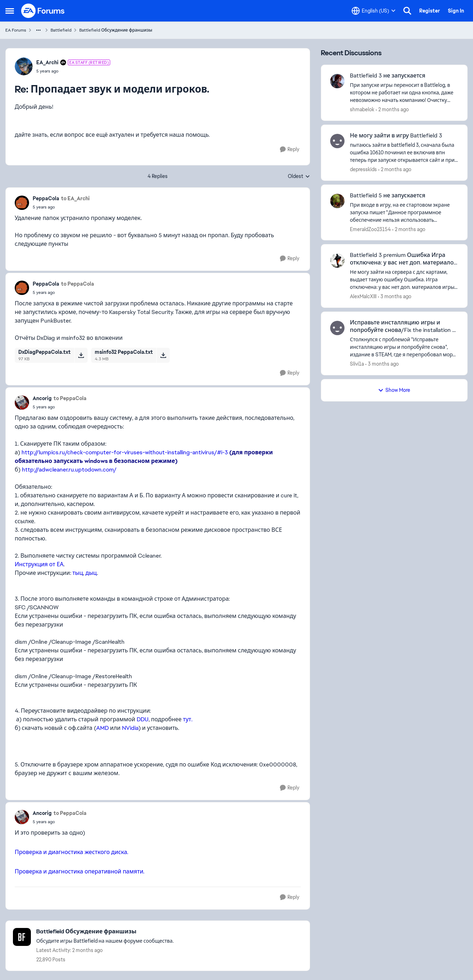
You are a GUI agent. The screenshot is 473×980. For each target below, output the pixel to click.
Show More (394, 390)
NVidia (130, 728)
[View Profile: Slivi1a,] (337, 328)
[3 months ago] (395, 297)
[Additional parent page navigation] (38, 30)
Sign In (456, 11)
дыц (91, 573)
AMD (102, 728)
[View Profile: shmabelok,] (337, 81)
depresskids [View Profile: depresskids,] (363, 169)
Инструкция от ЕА (39, 564)
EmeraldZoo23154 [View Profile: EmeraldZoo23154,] (370, 229)
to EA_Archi (75, 198)
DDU (143, 719)
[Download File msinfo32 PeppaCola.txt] (163, 355)
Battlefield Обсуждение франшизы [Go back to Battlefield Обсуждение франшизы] (116, 30)
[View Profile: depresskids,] (337, 141)
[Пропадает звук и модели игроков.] (73, 71)
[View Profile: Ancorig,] (22, 403)
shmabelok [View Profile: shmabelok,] (362, 109)
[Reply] (290, 149)
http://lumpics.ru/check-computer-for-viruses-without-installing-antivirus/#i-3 (125, 452)
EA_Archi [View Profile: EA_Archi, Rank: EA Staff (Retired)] (47, 62)
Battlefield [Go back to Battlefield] (61, 30)
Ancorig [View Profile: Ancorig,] (42, 398)
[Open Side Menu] (10, 11)
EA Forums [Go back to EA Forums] (16, 30)
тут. (188, 719)
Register (430, 11)
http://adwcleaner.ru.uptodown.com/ (69, 470)
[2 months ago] (392, 110)
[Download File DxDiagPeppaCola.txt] (81, 355)
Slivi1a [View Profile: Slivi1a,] (357, 364)
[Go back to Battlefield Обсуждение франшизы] (105, 932)
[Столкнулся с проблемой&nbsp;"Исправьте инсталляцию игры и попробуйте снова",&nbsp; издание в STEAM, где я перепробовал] (404, 347)
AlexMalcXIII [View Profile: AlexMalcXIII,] (363, 296)
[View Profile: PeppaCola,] (22, 203)
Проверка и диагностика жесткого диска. (71, 852)
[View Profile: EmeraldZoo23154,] (337, 201)
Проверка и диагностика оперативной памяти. (79, 871)
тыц (78, 573)
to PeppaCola (78, 284)
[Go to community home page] (43, 11)
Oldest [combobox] (299, 177)
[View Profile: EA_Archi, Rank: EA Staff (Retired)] (24, 66)
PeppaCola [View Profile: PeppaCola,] (46, 198)
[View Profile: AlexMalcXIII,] (337, 261)
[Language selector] (374, 11)
